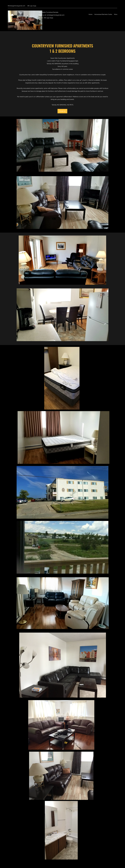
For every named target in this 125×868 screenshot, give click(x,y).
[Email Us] (62, 111)
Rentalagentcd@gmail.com (17, 6)
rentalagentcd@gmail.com (56, 15)
